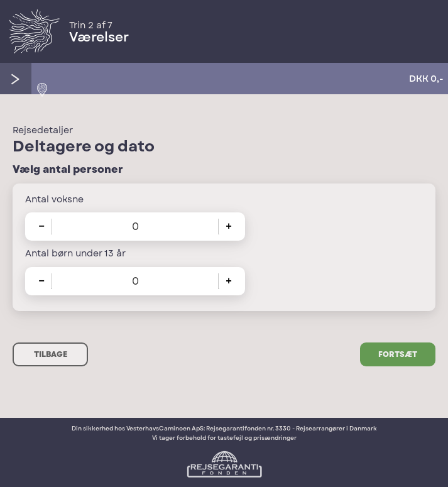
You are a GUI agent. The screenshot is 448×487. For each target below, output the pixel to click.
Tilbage (51, 354)
